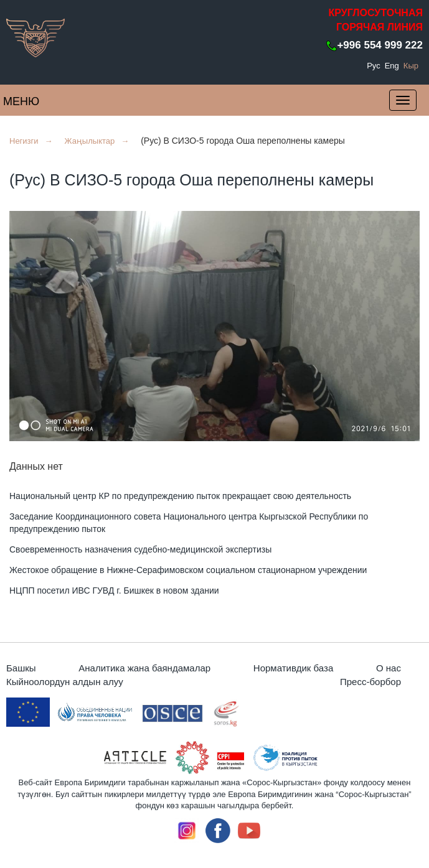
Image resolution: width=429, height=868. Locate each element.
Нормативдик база (293, 668)
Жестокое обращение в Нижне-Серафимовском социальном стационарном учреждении (188, 570)
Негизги (24, 141)
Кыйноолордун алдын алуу (65, 682)
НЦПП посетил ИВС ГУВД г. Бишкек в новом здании (114, 590)
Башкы (21, 668)
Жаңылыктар (89, 141)
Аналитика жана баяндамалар (144, 668)
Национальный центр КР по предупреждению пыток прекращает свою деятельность (180, 496)
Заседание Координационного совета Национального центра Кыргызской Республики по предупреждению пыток (189, 523)
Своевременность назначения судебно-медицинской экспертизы (140, 549)
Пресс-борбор (370, 682)
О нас (389, 668)
